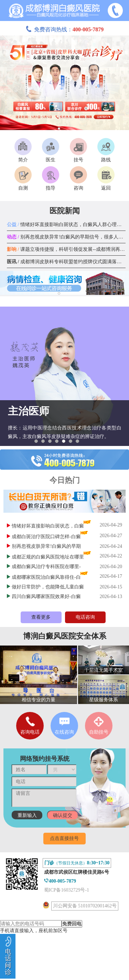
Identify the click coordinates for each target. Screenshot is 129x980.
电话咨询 (85, 617)
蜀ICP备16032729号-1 (67, 890)
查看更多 (41, 617)
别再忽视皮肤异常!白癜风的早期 (46, 546)
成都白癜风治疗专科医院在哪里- (46, 567)
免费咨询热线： (65, 29)
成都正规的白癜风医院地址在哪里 (48, 557)
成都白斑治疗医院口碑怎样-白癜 (46, 537)
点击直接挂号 (64, 838)
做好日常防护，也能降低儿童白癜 (48, 587)
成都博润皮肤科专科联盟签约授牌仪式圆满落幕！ (67, 262)
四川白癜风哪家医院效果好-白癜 (46, 596)
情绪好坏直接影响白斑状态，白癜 (48, 526)
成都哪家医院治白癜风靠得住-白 (46, 577)
